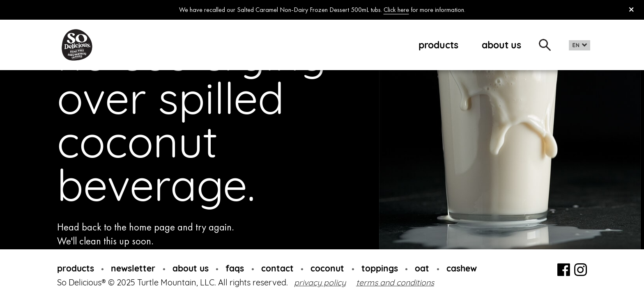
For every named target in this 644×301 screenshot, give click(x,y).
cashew (462, 268)
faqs (235, 268)
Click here (396, 10)
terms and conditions (395, 282)
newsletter (133, 268)
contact (277, 268)
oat (422, 268)
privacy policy (320, 282)
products (438, 45)
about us (501, 45)
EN (576, 45)
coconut (327, 268)
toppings (380, 268)
